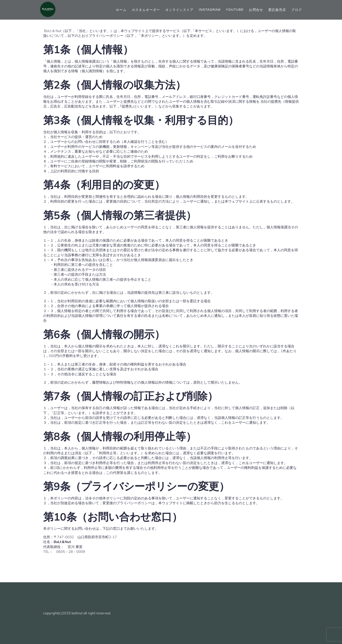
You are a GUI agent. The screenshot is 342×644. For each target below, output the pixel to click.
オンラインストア (180, 10)
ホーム (121, 10)
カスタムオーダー (146, 10)
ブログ (297, 10)
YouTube (235, 9)
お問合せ (256, 10)
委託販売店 (277, 10)
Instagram (210, 9)
